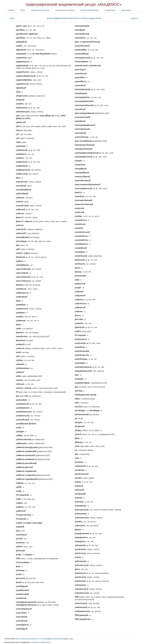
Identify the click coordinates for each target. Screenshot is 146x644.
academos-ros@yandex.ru (41, 642)
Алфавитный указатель (40, 10)
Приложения (126, 10)
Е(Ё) (57, 18)
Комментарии (110, 10)
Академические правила (65, 10)
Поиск (23, 10)
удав (12, 18)
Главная (11, 10)
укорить (134, 18)
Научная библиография (90, 10)
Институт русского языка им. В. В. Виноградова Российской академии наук (44, 639)
